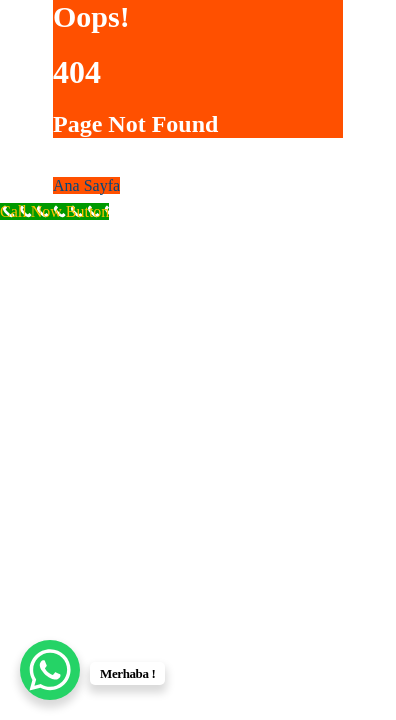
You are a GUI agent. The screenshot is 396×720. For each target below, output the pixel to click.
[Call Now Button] (54, 211)
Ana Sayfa (86, 185)
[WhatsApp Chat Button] (50, 670)
